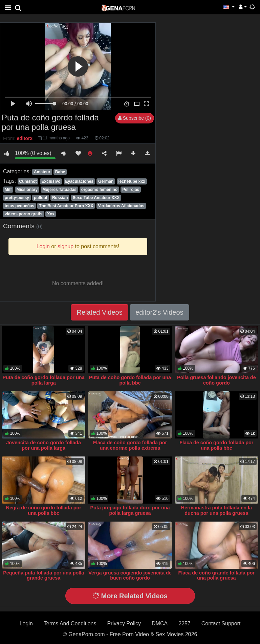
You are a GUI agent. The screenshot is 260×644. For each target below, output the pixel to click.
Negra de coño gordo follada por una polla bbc (44, 510)
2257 (185, 623)
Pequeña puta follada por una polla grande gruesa (44, 575)
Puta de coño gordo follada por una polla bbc (130, 380)
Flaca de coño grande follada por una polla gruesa (217, 575)
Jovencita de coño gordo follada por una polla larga (44, 445)
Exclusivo (51, 181)
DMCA (160, 623)
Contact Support (221, 623)
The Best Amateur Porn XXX (66, 206)
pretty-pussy (17, 198)
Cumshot (28, 181)
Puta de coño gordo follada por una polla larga (44, 380)
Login (26, 623)
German (106, 181)
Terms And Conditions (70, 623)
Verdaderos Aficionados (121, 206)
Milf (8, 190)
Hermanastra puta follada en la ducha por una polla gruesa (217, 510)
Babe (60, 172)
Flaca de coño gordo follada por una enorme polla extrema (130, 445)
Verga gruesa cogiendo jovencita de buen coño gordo (130, 575)
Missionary (27, 190)
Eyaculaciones (79, 181)
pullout (41, 198)
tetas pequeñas (19, 206)
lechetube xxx (132, 181)
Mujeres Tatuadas (59, 190)
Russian (60, 198)
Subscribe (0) (135, 118)
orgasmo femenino (99, 190)
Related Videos (99, 312)
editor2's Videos (159, 312)
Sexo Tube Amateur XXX (96, 198)
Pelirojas (131, 190)
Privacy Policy (124, 623)
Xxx (51, 214)
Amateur (42, 172)
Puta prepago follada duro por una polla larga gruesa (130, 510)
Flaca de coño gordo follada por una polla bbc (216, 445)
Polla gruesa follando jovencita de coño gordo (216, 380)
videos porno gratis (24, 214)
